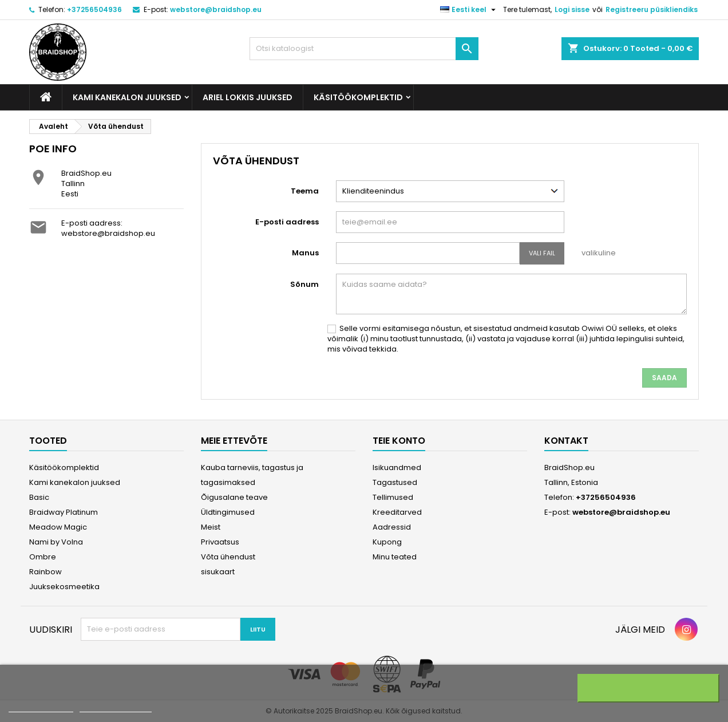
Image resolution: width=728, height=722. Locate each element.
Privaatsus (220, 542)
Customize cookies (116, 707)
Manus (305, 253)
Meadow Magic (58, 527)
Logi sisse (572, 9)
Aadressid (392, 527)
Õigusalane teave (234, 497)
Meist (211, 527)
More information (41, 707)
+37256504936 (94, 9)
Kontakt (566, 441)
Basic (39, 497)
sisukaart (218, 572)
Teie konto (399, 441)
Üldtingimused (228, 512)
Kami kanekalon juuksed (127, 97)
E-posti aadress (287, 222)
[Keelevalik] (469, 10)
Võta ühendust (228, 557)
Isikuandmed (397, 467)
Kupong (387, 542)
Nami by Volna (56, 542)
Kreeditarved (397, 512)
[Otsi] (364, 49)
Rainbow (45, 572)
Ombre (43, 557)
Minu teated (395, 557)
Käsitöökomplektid (358, 97)
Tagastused (395, 482)
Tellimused (393, 497)
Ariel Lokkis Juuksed (248, 97)
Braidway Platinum (64, 512)
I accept (648, 688)
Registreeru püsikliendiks (652, 9)
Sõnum (304, 284)
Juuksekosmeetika (64, 587)
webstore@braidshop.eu (216, 9)
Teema (305, 191)
